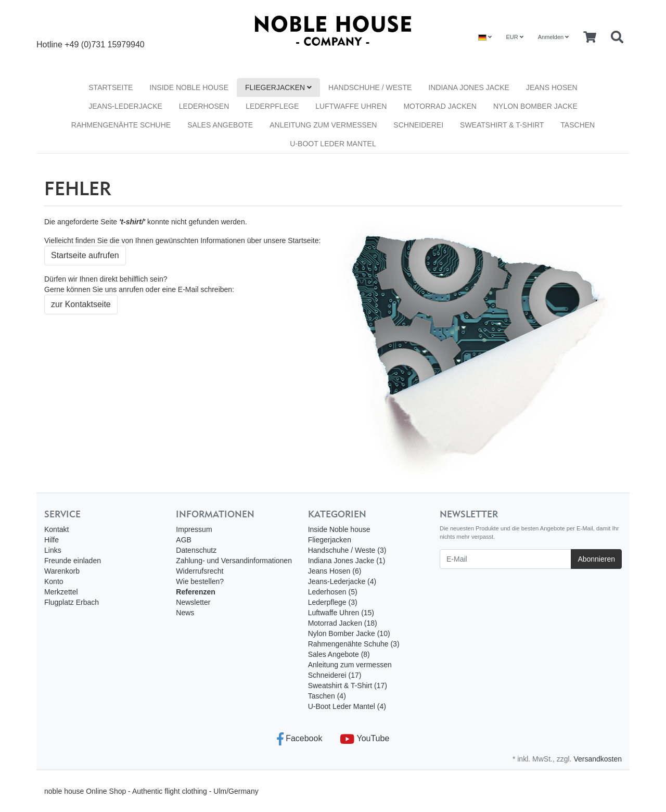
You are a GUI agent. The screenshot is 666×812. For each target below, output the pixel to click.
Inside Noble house (189, 87)
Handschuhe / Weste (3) (347, 550)
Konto (54, 581)
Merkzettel (61, 592)
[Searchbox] (617, 37)
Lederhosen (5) (333, 592)
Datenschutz (196, 550)
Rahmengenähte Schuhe (121, 125)
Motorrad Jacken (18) (343, 623)
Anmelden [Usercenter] (554, 37)
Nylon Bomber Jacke (535, 106)
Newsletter (193, 602)
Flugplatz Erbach (72, 602)
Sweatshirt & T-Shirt (502, 125)
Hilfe (52, 540)
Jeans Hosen (552, 87)
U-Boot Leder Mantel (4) (347, 706)
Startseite (111, 87)
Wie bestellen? (200, 581)
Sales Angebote (220, 125)
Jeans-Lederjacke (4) (342, 581)
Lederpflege (272, 106)
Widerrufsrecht (200, 571)
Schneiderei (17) (335, 675)
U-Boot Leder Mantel (333, 144)
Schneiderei (418, 125)
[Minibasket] (590, 37)
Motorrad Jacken (440, 106)
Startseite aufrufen (85, 255)
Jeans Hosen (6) (335, 571)
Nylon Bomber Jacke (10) (349, 633)
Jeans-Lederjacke (125, 106)
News (185, 613)
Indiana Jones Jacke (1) (347, 561)
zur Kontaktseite (81, 304)
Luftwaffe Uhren (351, 106)
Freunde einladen (73, 561)
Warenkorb (62, 571)
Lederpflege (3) (333, 602)
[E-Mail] (505, 559)
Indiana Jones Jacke (469, 87)
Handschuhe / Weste (370, 87)
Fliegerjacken (278, 87)
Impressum (194, 529)
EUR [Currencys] (514, 37)
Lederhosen (204, 106)
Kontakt (56, 529)
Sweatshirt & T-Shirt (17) (348, 686)
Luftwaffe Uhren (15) (341, 613)
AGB (184, 540)
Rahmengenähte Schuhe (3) (354, 644)
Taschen (578, 125)
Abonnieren (596, 559)
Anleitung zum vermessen (323, 125)
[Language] (485, 37)
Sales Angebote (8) (339, 654)
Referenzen (195, 592)
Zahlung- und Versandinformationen (234, 561)
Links (53, 550)
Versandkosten (598, 759)
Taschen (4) (327, 696)
